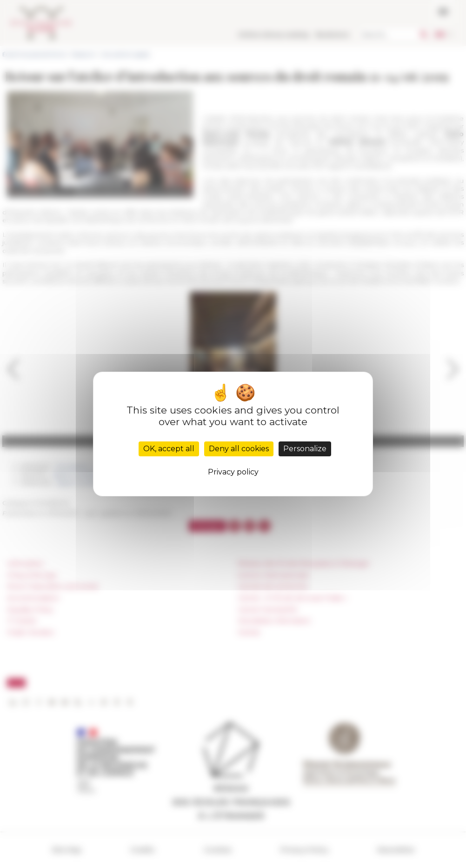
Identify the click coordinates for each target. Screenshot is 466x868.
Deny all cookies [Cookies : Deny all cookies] (239, 449)
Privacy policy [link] (233, 472)
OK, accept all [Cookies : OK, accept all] (169, 449)
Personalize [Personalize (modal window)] (305, 449)
